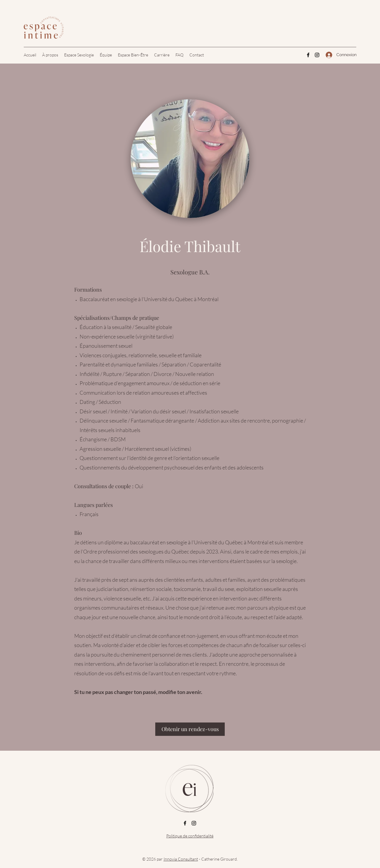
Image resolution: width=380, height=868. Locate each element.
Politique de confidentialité (190, 836)
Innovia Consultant (181, 859)
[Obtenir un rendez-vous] (190, 729)
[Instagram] (317, 55)
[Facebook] (308, 55)
